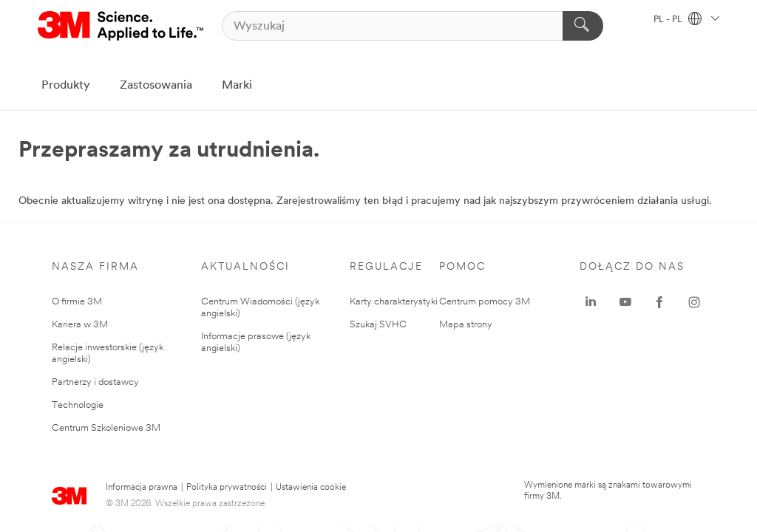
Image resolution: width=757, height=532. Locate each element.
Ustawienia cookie (311, 488)
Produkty (66, 86)
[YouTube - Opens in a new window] (625, 302)
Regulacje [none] (386, 267)
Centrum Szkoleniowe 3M (106, 428)
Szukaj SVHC (378, 325)
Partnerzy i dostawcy (95, 382)
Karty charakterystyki (394, 302)
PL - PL (686, 20)
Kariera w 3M (80, 325)
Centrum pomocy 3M (485, 302)
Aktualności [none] (245, 267)
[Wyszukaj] (413, 26)
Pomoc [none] (462, 267)
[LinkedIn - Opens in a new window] (591, 302)
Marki (237, 86)
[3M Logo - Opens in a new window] (122, 26)
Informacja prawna (142, 488)
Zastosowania (156, 86)
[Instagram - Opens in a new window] (694, 302)
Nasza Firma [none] (95, 267)
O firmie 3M (77, 302)
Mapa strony (466, 325)
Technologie (78, 405)
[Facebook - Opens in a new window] (659, 302)
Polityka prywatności (227, 488)
